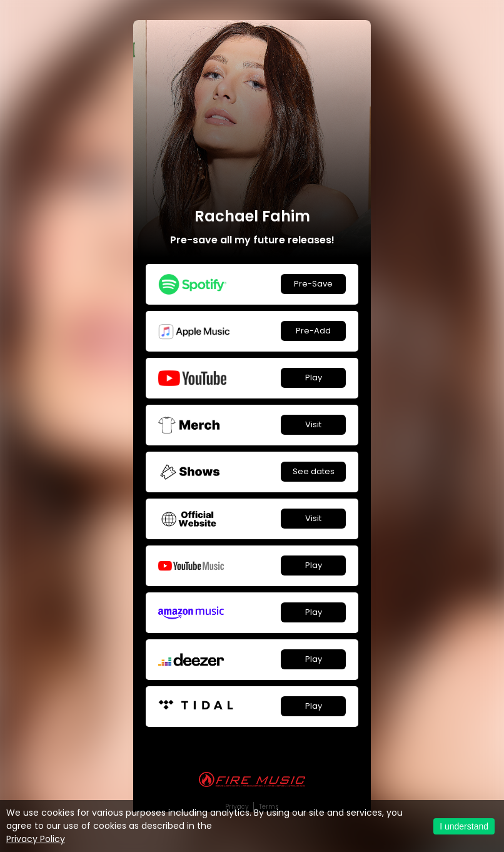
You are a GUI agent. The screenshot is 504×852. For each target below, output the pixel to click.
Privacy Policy (36, 839)
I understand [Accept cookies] (464, 826)
